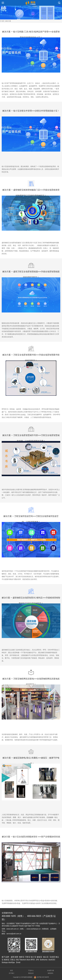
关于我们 (11, 973)
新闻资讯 (51, 973)
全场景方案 (51, 970)
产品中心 (31, 970)
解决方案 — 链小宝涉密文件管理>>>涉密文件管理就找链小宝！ (31, 111)
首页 (3, 21)
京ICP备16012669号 (42, 977)
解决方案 (8, 21)
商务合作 (31, 973)
